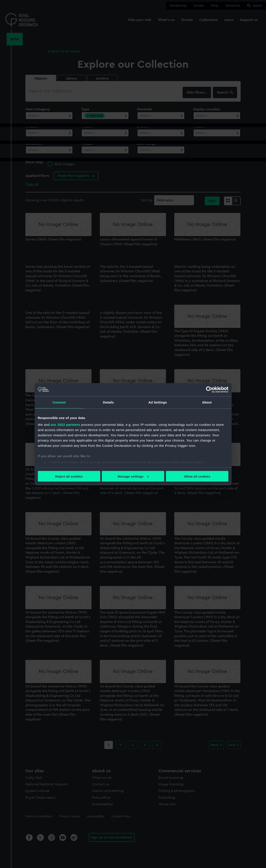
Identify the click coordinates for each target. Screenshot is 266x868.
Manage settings (133, 476)
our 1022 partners (65, 425)
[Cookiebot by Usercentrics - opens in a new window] (209, 390)
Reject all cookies (69, 476)
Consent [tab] (59, 402)
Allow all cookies (197, 476)
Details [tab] (108, 402)
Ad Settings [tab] (158, 402)
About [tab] (207, 402)
